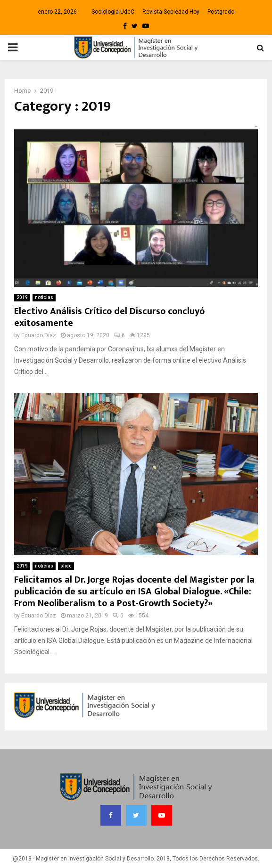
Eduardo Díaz (39, 335)
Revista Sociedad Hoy (171, 12)
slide (66, 566)
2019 (22, 297)
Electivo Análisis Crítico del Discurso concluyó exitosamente (110, 317)
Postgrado (221, 12)
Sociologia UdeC (113, 12)
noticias (44, 297)
